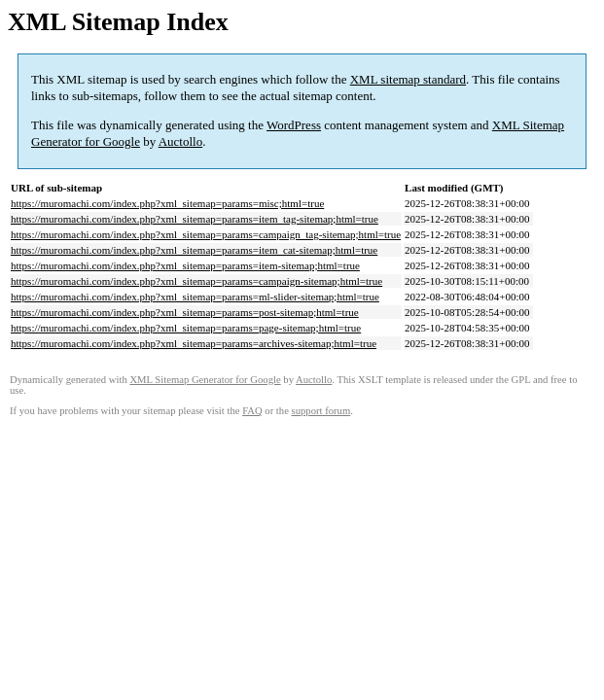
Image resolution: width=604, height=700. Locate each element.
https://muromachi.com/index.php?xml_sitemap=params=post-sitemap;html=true (185, 312)
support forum (321, 411)
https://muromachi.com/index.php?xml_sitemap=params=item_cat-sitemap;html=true (194, 250)
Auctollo (181, 141)
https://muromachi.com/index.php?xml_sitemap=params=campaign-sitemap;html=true (196, 281)
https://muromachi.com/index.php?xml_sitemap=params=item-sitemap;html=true (185, 265)
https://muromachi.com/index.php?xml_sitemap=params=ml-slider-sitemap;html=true (195, 297)
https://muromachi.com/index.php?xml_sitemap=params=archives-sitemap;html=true (194, 343)
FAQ (252, 411)
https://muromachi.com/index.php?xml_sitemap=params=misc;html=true (167, 203)
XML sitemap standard (408, 79)
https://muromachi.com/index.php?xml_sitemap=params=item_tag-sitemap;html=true (195, 219)
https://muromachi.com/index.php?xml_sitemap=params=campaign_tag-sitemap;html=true (206, 234)
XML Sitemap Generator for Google (205, 380)
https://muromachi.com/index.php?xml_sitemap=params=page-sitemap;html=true (186, 328)
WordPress (294, 125)
